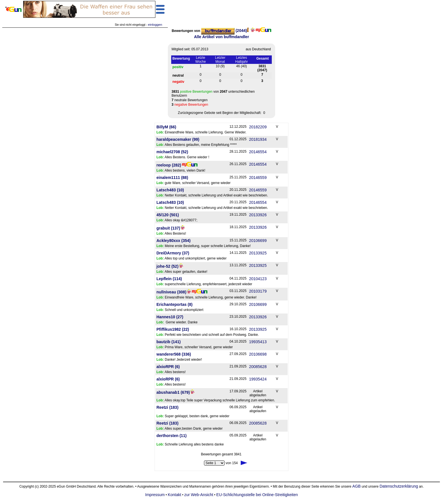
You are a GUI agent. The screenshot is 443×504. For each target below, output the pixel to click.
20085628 (258, 367)
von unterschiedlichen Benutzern (213, 94)
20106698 (258, 354)
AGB (357, 486)
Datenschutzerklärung (399, 486)
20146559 (258, 178)
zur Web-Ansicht (199, 495)
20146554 (258, 152)
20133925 (258, 253)
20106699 (258, 241)
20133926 (258, 215)
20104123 (258, 279)
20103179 (258, 291)
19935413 (258, 342)
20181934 (258, 139)
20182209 (258, 127)
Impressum (155, 495)
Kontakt (174, 495)
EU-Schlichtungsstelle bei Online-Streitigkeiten (257, 495)
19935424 (258, 379)
